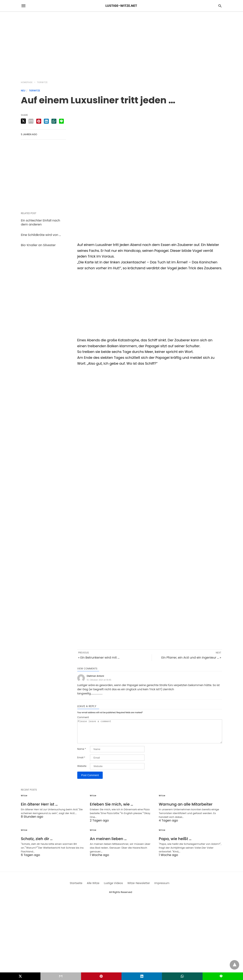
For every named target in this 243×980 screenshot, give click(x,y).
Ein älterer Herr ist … (39, 809)
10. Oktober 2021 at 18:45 (99, 680)
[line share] (61, 121)
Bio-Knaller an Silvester (38, 245)
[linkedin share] (46, 121)
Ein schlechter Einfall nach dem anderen (40, 222)
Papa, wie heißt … (175, 843)
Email (81, 762)
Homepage (27, 82)
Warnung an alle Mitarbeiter (186, 809)
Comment (83, 717)
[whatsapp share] (54, 121)
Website (82, 771)
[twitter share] (23, 121)
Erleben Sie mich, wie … (111, 809)
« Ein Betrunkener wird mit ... (99, 658)
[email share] (31, 121)
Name (82, 754)
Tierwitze (42, 82)
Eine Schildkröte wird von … (41, 235)
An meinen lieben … (108, 843)
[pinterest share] (39, 121)
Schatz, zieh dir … (37, 843)
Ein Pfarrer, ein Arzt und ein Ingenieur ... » (191, 658)
